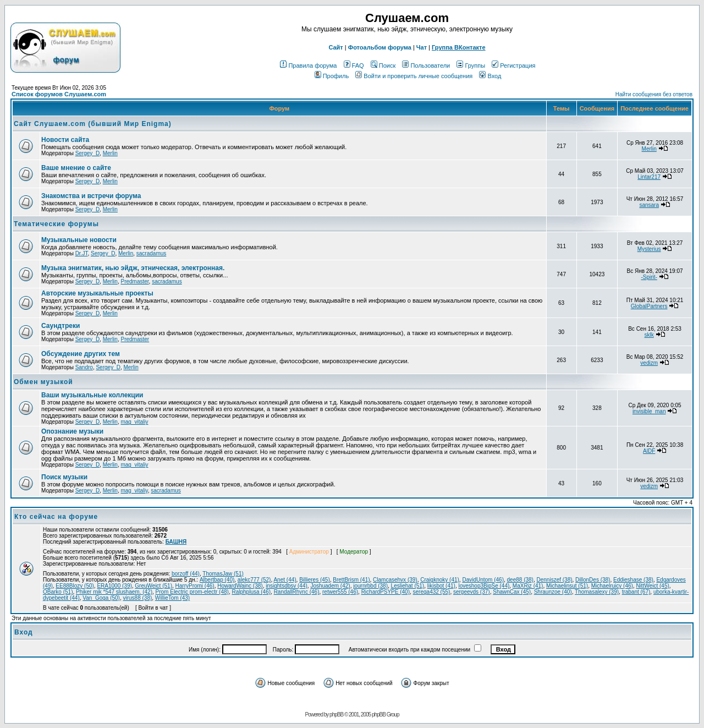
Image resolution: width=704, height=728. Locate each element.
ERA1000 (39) (114, 586)
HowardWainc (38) (240, 586)
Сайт (335, 47)
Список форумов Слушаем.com (59, 94)
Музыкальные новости (79, 240)
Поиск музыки (64, 477)
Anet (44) (285, 580)
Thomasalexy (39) (597, 592)
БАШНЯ (176, 542)
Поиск (383, 65)
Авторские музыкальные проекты (97, 293)
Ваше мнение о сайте (76, 168)
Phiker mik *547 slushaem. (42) (114, 592)
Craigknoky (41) (440, 580)
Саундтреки (61, 326)
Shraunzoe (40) (553, 592)
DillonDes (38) (593, 580)
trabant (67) (636, 592)
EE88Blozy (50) (75, 586)
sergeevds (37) (472, 592)
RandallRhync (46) (297, 592)
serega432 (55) (432, 592)
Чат (422, 47)
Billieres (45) (315, 580)
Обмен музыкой (43, 382)
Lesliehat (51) (408, 586)
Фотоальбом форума (380, 47)
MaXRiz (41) (528, 586)
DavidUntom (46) (483, 580)
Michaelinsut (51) (567, 586)
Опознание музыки (72, 431)
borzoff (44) (186, 574)
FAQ (354, 65)
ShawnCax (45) (512, 592)
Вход (490, 76)
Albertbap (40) (217, 580)
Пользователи (426, 65)
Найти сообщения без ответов (654, 94)
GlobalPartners (649, 306)
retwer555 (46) (340, 592)
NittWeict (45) (652, 586)
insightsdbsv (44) (287, 586)
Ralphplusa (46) (251, 592)
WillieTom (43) (172, 598)
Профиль (332, 76)
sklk (649, 335)
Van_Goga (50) (101, 598)
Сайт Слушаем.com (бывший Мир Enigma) (93, 124)
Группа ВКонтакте (459, 47)
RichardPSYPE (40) (386, 592)
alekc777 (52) (254, 580)
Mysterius (649, 249)
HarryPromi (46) (195, 586)
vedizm (649, 363)
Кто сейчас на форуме (56, 517)
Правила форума (308, 65)
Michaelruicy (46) (612, 586)
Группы (471, 65)
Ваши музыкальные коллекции (92, 395)
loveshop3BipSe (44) (484, 586)
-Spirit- (649, 277)
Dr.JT (82, 253)
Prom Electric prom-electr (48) (192, 592)
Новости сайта (65, 140)
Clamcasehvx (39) (395, 580)
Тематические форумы (56, 224)
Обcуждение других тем (81, 354)
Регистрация (513, 65)
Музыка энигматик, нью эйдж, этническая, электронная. (133, 268)
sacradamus (151, 253)
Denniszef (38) (555, 580)
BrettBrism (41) (351, 580)
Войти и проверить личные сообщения (414, 76)
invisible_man (649, 411)
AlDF (649, 451)
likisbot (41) (441, 586)
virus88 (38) (137, 598)
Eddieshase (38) (633, 580)
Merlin (110, 153)
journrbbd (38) (370, 586)
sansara (649, 205)
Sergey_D (87, 153)
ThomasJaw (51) (223, 574)
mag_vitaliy (134, 422)
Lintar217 (649, 177)
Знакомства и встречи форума (91, 196)
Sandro (84, 367)
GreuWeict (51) (153, 586)
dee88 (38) (520, 580)
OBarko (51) (58, 592)
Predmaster (134, 281)
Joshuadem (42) (330, 586)
